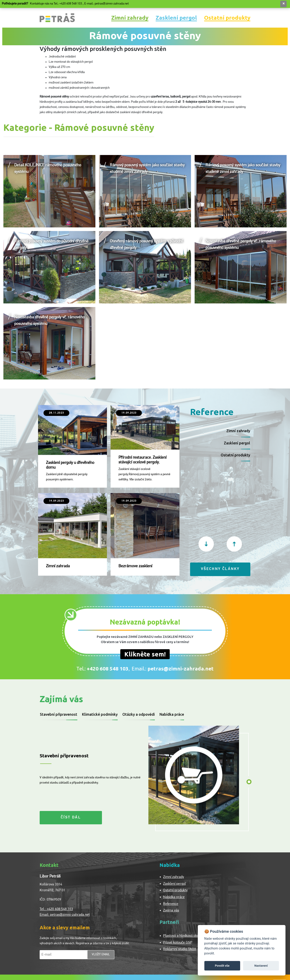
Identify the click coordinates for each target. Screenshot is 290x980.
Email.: (173, 669)
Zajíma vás (171, 911)
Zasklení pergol (176, 18)
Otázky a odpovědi (139, 714)
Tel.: (102, 669)
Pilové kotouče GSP (178, 943)
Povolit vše (222, 966)
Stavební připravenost (59, 714)
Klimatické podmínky (100, 714)
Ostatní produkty (227, 18)
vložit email (101, 955)
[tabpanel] (195, 775)
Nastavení (261, 966)
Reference (171, 904)
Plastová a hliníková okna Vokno (187, 936)
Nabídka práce (172, 714)
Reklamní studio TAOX (180, 949)
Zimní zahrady (130, 18)
